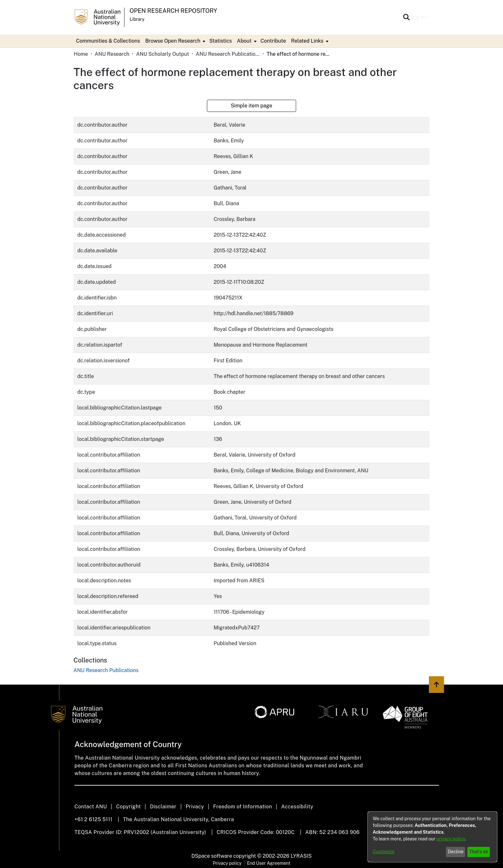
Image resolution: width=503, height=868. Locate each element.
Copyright (128, 807)
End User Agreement (269, 863)
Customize (384, 852)
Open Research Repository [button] (173, 11)
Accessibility (297, 807)
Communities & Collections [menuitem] (108, 41)
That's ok (479, 852)
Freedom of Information (242, 807)
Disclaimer (163, 807)
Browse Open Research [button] (173, 41)
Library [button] (137, 19)
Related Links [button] (307, 41)
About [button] (244, 41)
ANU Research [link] (112, 54)
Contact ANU (91, 807)
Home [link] (81, 54)
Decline (456, 852)
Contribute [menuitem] (273, 41)
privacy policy (451, 839)
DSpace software (212, 856)
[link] (106, 670)
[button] (407, 17)
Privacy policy (227, 863)
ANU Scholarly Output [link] (162, 54)
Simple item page (251, 106)
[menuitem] (175, 41)
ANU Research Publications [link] (228, 54)
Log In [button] (419, 17)
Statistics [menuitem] (220, 41)
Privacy (195, 807)
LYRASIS (301, 856)
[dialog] (432, 837)
